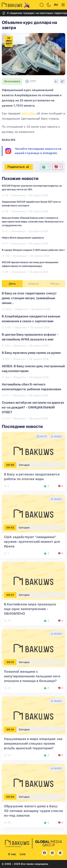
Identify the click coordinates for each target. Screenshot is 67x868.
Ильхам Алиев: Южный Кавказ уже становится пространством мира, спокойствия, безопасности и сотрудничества (33, 222)
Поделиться (19, 167)
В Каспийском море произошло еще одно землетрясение (30, 609)
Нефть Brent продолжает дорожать (23, 238)
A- (56, 81)
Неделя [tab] (33, 284)
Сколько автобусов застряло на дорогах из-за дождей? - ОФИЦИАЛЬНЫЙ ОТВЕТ (33, 407)
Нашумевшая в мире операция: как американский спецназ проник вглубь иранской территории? (33, 743)
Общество (21, 309)
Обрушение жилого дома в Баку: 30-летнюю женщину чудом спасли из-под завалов (33, 811)
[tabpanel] (33, 356)
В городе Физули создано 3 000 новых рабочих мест (33, 250)
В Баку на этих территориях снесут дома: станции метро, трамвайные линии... (29, 298)
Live (23, 854)
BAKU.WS (28, 113)
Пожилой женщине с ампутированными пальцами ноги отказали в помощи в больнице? (32, 676)
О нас (12, 854)
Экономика (12, 81)
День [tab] (12, 284)
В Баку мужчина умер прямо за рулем (31, 353)
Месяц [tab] (55, 284)
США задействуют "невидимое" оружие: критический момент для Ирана (32, 542)
